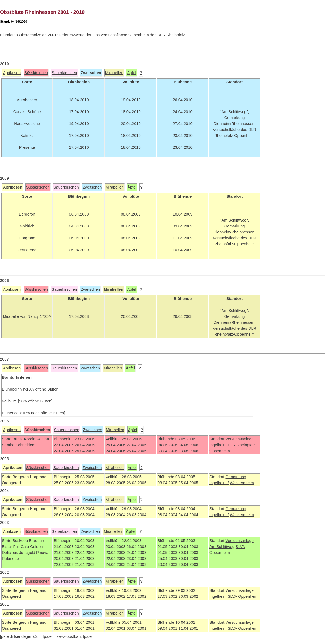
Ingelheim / (219, 483)
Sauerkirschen (64, 73)
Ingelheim (219, 445)
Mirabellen (114, 73)
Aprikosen (12, 73)
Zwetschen (92, 187)
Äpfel (131, 73)
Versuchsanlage (239, 439)
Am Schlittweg (222, 547)
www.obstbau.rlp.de (74, 636)
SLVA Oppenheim (243, 596)
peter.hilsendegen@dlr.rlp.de (26, 636)
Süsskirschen (36, 73)
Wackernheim (242, 483)
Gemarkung (236, 477)
